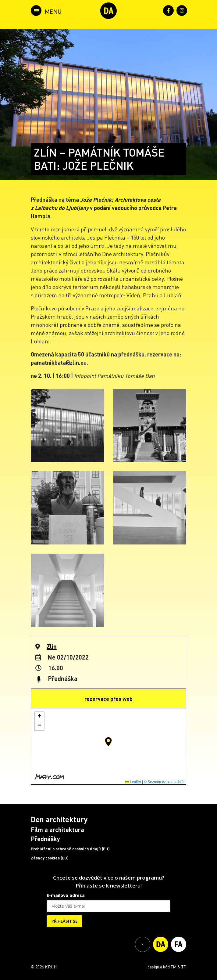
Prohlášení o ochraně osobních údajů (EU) (70, 849)
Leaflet (133, 782)
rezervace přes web (108, 699)
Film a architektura (57, 830)
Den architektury (59, 819)
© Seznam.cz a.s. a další (164, 782)
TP (184, 967)
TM (174, 967)
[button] (108, 742)
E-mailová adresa (66, 895)
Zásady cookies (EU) (50, 858)
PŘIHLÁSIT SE (64, 921)
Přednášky (45, 839)
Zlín (52, 646)
